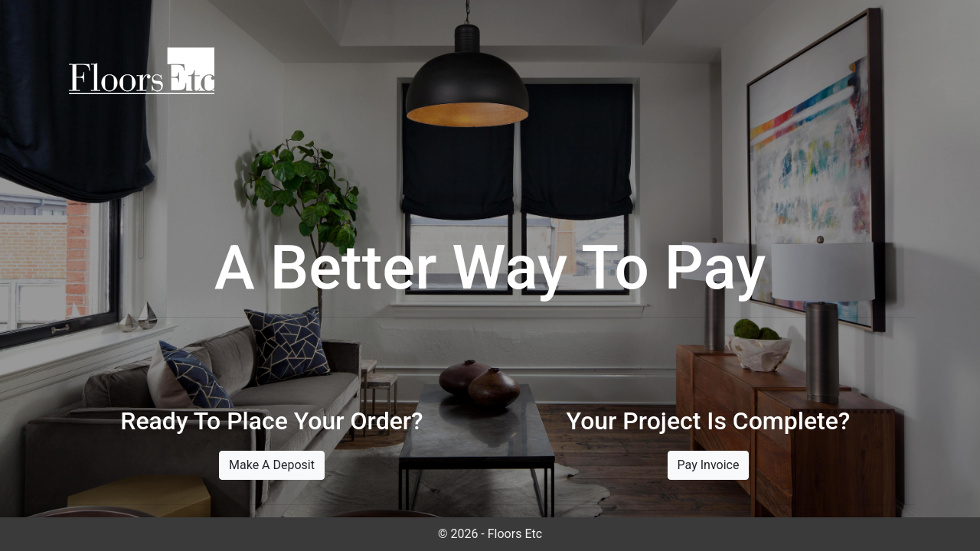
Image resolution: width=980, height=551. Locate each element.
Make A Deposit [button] (272, 465)
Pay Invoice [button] (709, 465)
